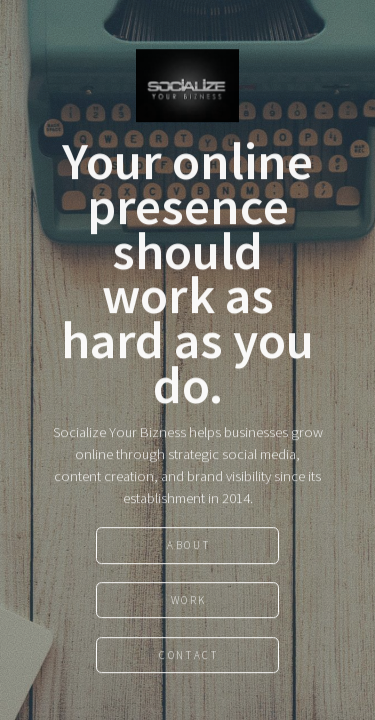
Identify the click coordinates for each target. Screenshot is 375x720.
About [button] (188, 546)
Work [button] (189, 601)
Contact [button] (188, 656)
